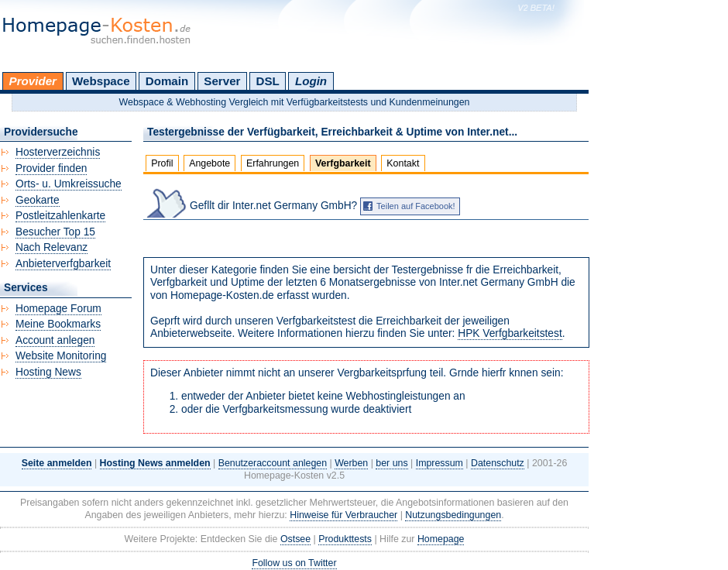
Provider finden (51, 168)
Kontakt (403, 163)
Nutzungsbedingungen (453, 515)
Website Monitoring (61, 356)
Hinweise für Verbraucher (343, 515)
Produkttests (345, 539)
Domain (167, 81)
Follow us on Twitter (294, 563)
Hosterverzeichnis (58, 152)
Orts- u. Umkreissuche (69, 184)
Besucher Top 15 (55, 232)
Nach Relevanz (52, 247)
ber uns (391, 463)
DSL (268, 81)
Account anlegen (55, 340)
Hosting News (48, 372)
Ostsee (295, 539)
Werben (351, 463)
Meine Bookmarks (58, 324)
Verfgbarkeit (343, 163)
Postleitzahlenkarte (60, 216)
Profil (162, 163)
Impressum (440, 463)
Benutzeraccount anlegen (273, 463)
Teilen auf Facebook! (416, 206)
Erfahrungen (273, 163)
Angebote (209, 163)
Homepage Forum (58, 309)
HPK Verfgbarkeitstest (510, 333)
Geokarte (38, 200)
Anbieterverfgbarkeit (63, 264)
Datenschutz (498, 463)
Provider (33, 81)
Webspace (101, 81)
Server (222, 81)
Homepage (441, 539)
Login (311, 81)
